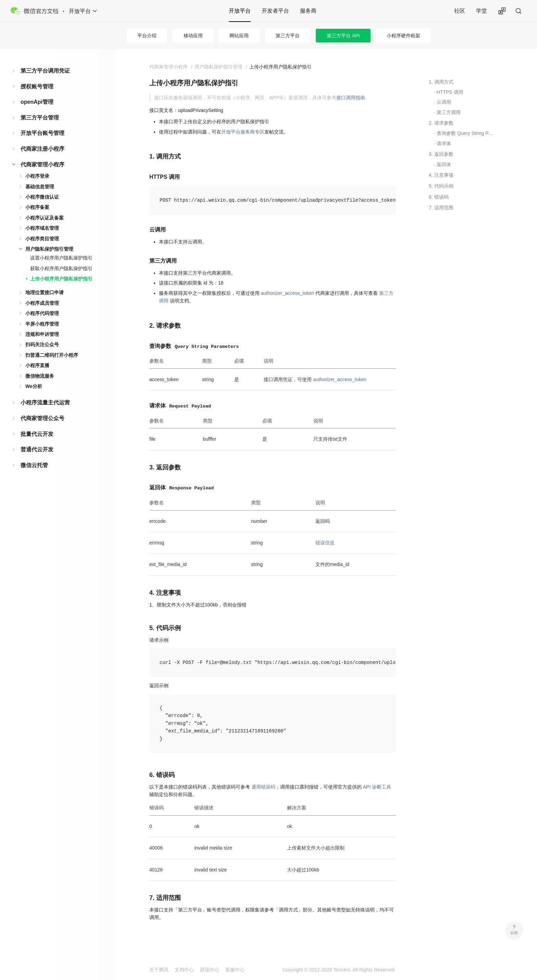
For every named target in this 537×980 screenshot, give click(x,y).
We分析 (34, 386)
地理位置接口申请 (45, 292)
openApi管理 (37, 102)
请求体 (444, 143)
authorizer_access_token (288, 293)
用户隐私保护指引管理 (49, 249)
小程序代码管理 (42, 313)
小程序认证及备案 (45, 218)
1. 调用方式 (441, 82)
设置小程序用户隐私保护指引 (61, 258)
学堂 (482, 11)
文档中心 (184, 970)
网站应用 (239, 36)
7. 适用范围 (441, 208)
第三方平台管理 (40, 118)
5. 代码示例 (441, 186)
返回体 (444, 164)
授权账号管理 (37, 86)
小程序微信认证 (42, 197)
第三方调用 (449, 112)
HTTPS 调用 (450, 92)
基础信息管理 (40, 187)
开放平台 (240, 11)
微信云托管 (34, 465)
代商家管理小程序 (42, 165)
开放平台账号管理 (42, 133)
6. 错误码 (439, 197)
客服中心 (235, 970)
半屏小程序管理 (42, 324)
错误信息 (325, 543)
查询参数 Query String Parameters (466, 133)
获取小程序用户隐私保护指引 (61, 268)
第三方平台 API (343, 36)
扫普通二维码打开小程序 (52, 355)
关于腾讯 (159, 970)
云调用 (444, 102)
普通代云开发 (37, 449)
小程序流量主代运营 (45, 403)
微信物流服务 (40, 376)
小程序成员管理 (42, 303)
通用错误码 (263, 787)
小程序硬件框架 (403, 36)
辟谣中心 (210, 970)
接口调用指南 (351, 98)
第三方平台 (288, 36)
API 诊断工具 (377, 787)
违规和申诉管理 (42, 334)
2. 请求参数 (441, 123)
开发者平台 (275, 11)
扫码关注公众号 (42, 344)
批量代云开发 (37, 434)
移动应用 (193, 36)
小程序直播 (37, 365)
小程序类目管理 (42, 239)
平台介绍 (147, 36)
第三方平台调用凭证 (45, 71)
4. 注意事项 (441, 175)
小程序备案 (37, 207)
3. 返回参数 (441, 154)
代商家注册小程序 (42, 149)
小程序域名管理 (42, 228)
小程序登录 (37, 176)
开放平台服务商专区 (243, 132)
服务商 (308, 11)
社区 (460, 11)
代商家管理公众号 (42, 418)
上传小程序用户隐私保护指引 (61, 279)
